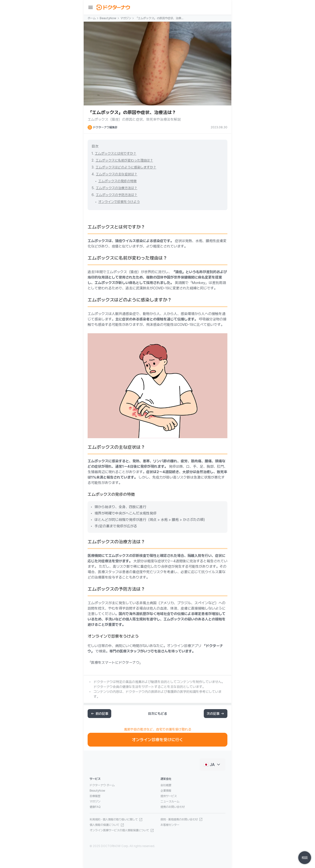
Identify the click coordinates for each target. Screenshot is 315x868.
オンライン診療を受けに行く (157, 740)
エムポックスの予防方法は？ (117, 195)
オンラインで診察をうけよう (119, 202)
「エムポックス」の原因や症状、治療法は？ (159, 18)
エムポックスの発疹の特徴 (117, 181)
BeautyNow (108, 18)
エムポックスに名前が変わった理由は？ (124, 160)
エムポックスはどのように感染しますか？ (126, 167)
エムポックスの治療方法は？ (117, 188)
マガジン (126, 18)
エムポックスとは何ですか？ (116, 153)
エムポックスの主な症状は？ (117, 174)
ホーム (92, 18)
